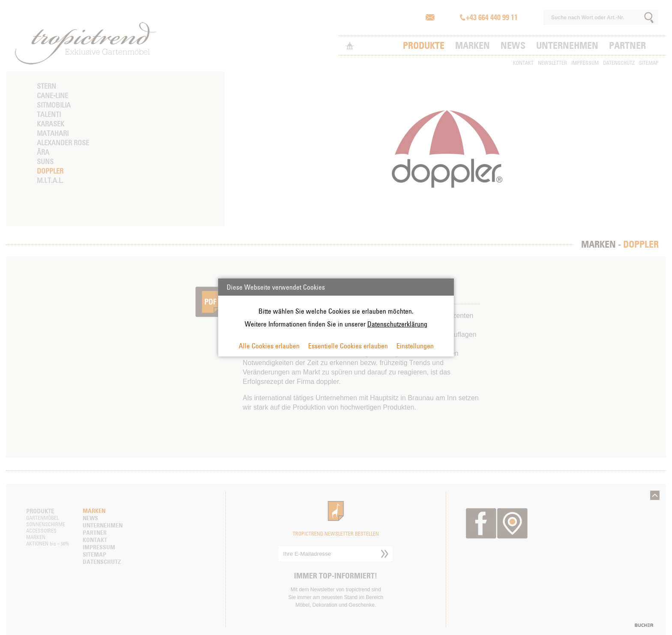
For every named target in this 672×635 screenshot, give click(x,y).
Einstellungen (415, 346)
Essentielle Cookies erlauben (348, 346)
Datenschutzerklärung (397, 324)
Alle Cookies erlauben (269, 346)
